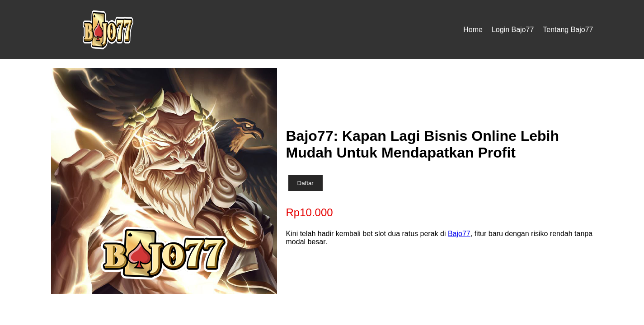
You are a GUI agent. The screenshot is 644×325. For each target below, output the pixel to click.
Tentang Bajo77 (568, 30)
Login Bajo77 (513, 30)
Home (473, 30)
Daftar (306, 183)
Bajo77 (459, 234)
